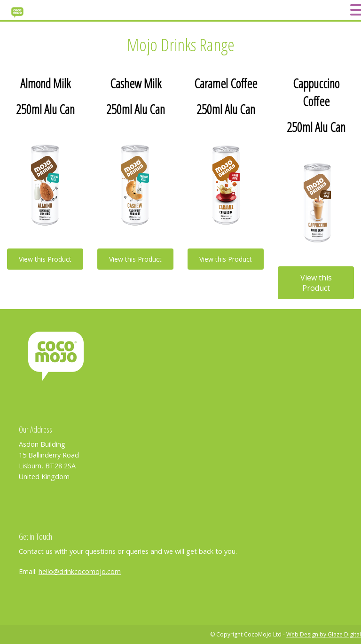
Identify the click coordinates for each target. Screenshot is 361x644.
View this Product (45, 259)
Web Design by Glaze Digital (324, 634)
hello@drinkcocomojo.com (80, 571)
